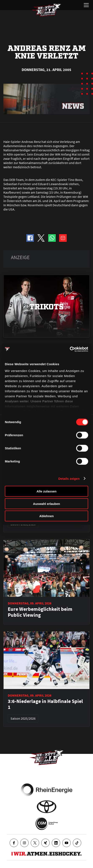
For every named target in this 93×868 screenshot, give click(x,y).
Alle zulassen (46, 491)
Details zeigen (69, 478)
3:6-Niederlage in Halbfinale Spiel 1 (45, 704)
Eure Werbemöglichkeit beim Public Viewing (40, 612)
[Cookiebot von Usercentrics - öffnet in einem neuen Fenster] (70, 349)
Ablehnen (46, 516)
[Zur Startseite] (46, 10)
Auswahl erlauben (46, 504)
